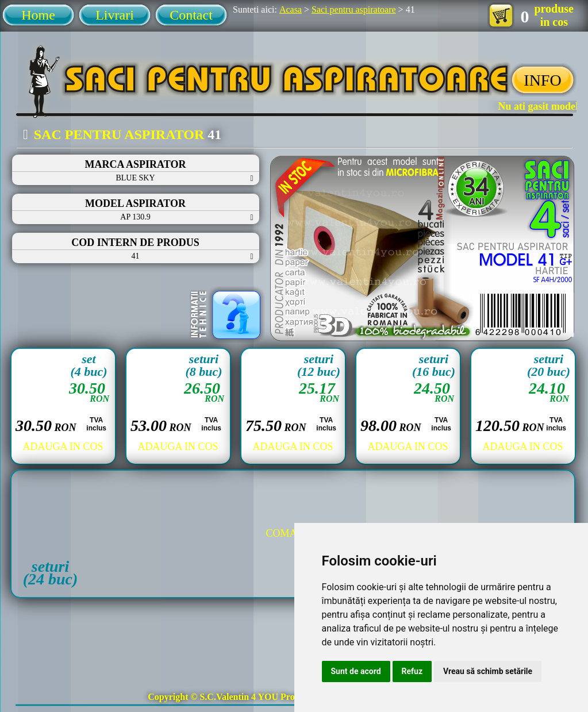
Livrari (115, 15)
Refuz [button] (412, 671)
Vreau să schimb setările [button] (488, 671)
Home (38, 15)
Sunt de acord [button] (356, 671)
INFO (542, 80)
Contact (191, 15)
